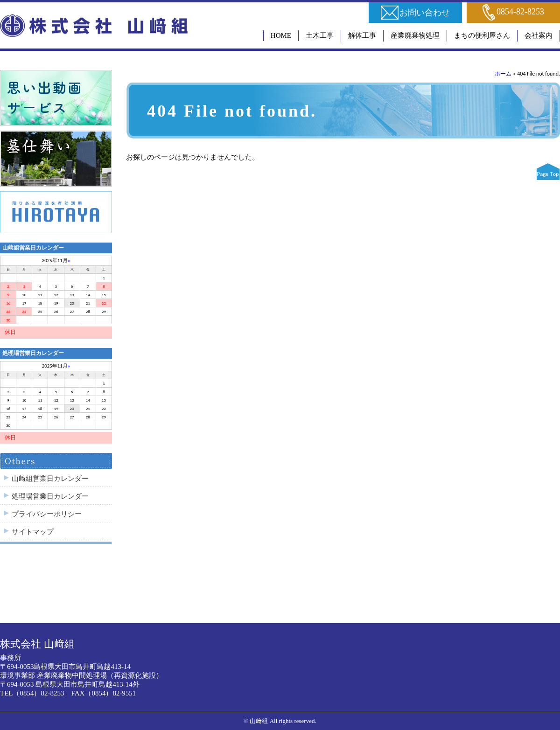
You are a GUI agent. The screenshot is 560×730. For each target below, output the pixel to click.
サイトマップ (33, 532)
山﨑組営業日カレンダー (50, 479)
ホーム (503, 74)
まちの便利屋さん (482, 35)
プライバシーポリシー (47, 514)
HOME (281, 35)
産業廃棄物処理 (415, 35)
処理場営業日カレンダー (50, 496)
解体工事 (362, 35)
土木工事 (320, 35)
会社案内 (539, 35)
